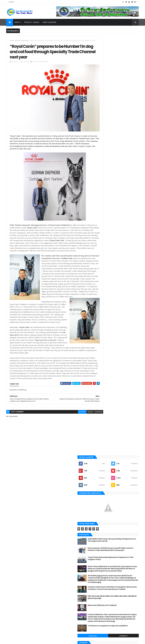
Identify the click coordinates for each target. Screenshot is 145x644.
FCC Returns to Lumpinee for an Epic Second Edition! (122, 221)
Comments (128, 230)
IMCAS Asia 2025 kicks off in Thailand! (122, 195)
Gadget (10, 592)
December (60, 544)
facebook (89, 429)
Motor (10, 523)
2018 (56, 585)
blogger (72, 429)
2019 (56, 541)
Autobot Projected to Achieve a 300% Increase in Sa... (71, 560)
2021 (56, 535)
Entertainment (13, 588)
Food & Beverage (14, 569)
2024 (56, 525)
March (59, 578)
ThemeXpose (19, 641)
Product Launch (32, 22)
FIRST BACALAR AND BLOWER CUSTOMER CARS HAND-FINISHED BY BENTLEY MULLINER (123, 188)
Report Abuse (103, 555)
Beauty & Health (13, 542)
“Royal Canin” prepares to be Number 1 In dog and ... (73, 565)
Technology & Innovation (17, 580)
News (17, 22)
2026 (56, 519)
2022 (56, 532)
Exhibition (11, 573)
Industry (11, 527)
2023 (56, 529)
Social (10, 561)
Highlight (108, 230)
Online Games (13, 596)
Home (12, 40)
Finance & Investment (15, 557)
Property (11, 565)
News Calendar (50, 22)
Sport (10, 546)
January (59, 581)
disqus (80, 429)
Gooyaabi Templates (42, 641)
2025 (56, 522)
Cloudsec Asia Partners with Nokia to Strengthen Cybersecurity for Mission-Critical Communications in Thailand (123, 179)
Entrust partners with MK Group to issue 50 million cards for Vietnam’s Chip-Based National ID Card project (123, 131)
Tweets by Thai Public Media (109, 286)
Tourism (11, 534)
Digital (10, 538)
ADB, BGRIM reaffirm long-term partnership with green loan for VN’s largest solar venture (122, 122)
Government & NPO (14, 550)
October (59, 547)
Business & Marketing (22, 40)
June (58, 553)
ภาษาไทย (11, 2)
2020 (56, 538)
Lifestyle (11, 554)
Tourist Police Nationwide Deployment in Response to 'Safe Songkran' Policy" (123, 139)
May (58, 556)
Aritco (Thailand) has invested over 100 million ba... (72, 570)
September (61, 550)
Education (11, 577)
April (58, 575)
